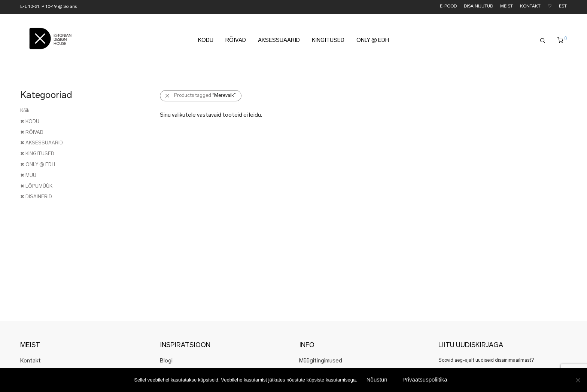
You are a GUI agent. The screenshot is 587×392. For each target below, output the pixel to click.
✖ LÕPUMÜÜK (36, 186)
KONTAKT (530, 7)
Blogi (166, 361)
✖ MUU (28, 176)
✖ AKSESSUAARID (42, 143)
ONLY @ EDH (373, 42)
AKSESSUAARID (279, 42)
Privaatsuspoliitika (425, 379)
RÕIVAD (236, 42)
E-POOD (448, 7)
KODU (206, 42)
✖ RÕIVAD (32, 133)
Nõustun (377, 379)
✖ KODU (30, 122)
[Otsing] (543, 42)
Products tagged (205, 96)
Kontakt (31, 361)
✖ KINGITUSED (37, 154)
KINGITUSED (328, 42)
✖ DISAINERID (36, 197)
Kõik (25, 111)
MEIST (507, 7)
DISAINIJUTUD (478, 7)
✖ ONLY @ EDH (38, 165)
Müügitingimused (321, 361)
